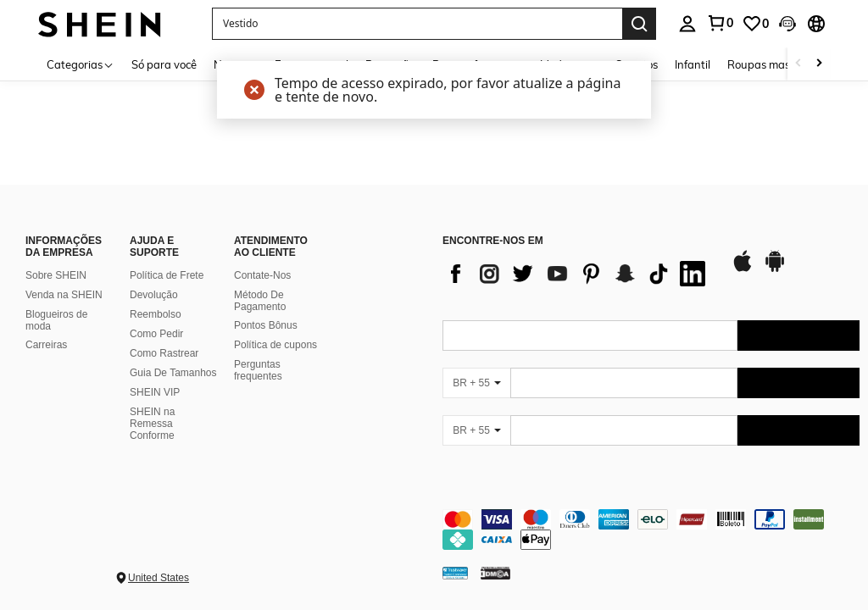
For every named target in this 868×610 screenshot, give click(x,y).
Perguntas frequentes (258, 370)
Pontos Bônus (266, 325)
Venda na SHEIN (64, 295)
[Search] (639, 24)
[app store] (743, 269)
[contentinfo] (651, 530)
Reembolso (156, 314)
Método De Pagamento (260, 301)
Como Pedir (156, 334)
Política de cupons (275, 345)
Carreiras (46, 345)
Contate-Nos (262, 275)
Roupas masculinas (776, 64)
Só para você (164, 64)
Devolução (154, 295)
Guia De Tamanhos (173, 373)
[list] (578, 274)
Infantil (693, 64)
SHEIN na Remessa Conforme (152, 424)
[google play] (775, 269)
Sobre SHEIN (56, 275)
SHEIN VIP (155, 392)
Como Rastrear (164, 353)
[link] (755, 24)
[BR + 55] (476, 383)
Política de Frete (167, 275)
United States (159, 578)
